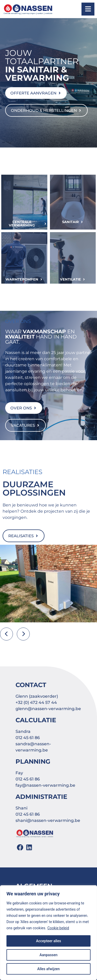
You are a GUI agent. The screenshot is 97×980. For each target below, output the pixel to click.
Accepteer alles (48, 941)
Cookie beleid (58, 928)
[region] (48, 933)
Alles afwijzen (48, 969)
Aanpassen (49, 955)
